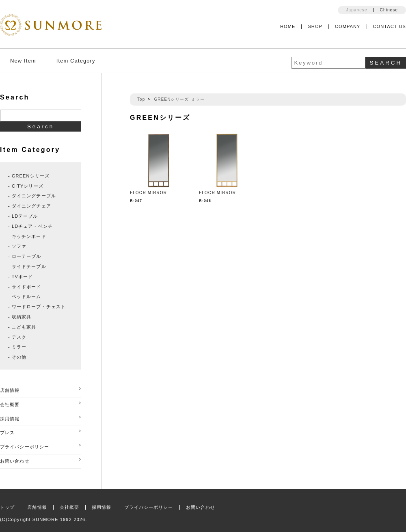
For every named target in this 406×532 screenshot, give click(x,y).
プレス (41, 432)
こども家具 (24, 327)
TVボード (23, 277)
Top (141, 99)
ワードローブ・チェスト (39, 307)
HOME (288, 26)
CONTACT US (390, 26)
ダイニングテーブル (34, 196)
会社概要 (41, 404)
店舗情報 (41, 390)
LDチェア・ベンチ (32, 226)
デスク (19, 337)
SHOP (315, 26)
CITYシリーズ (28, 186)
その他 (19, 357)
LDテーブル (25, 216)
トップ (7, 507)
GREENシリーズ (171, 99)
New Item (23, 61)
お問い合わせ (41, 460)
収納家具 (22, 317)
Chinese (389, 10)
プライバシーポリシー (41, 446)
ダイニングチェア (31, 206)
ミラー (198, 99)
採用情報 (41, 418)
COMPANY (348, 26)
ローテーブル (27, 256)
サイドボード (27, 287)
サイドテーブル (29, 266)
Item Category (76, 61)
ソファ (19, 246)
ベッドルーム (27, 296)
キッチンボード (29, 236)
